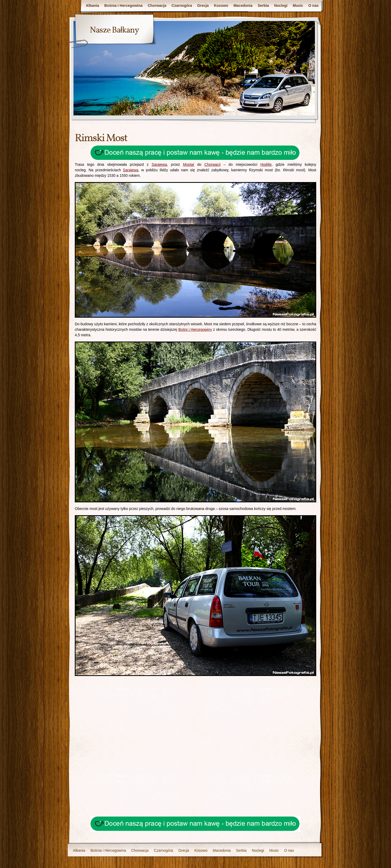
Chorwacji (212, 164)
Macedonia (243, 6)
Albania (93, 6)
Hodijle (266, 164)
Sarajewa (159, 164)
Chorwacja (157, 6)
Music (298, 6)
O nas (313, 6)
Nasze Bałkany (114, 30)
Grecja (203, 6)
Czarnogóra (182, 6)
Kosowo (221, 6)
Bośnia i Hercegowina (123, 6)
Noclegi (281, 6)
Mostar (189, 164)
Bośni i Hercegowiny (195, 329)
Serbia (263, 6)
